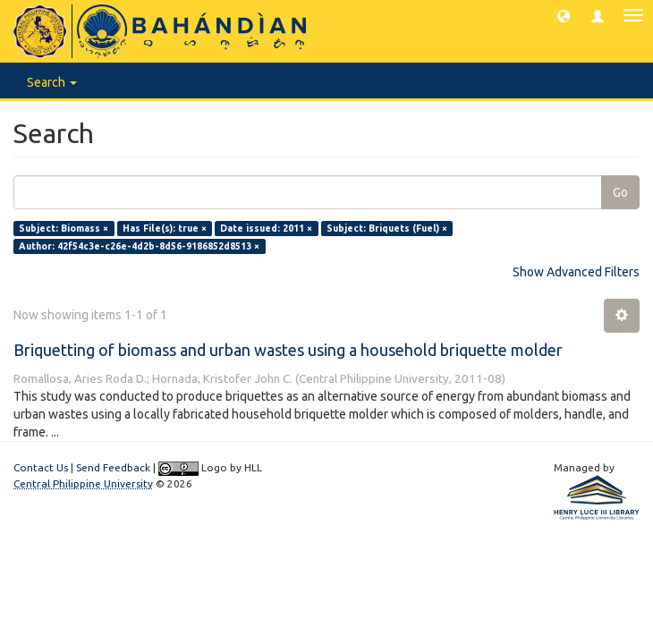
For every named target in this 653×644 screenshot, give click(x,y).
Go (620, 192)
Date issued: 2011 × (266, 228)
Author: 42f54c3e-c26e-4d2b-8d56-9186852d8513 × (139, 246)
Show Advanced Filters (576, 272)
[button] (564, 15)
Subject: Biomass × (64, 228)
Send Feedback (113, 467)
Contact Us (41, 467)
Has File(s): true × (165, 228)
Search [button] (52, 82)
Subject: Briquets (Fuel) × (387, 228)
